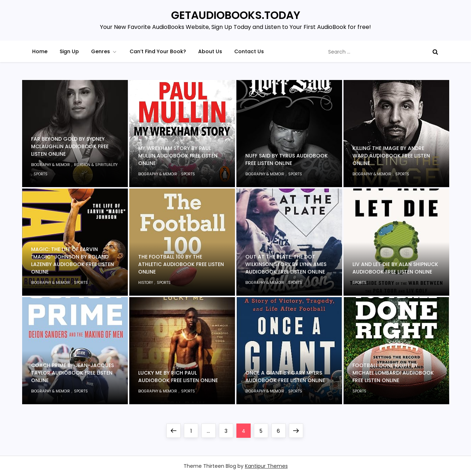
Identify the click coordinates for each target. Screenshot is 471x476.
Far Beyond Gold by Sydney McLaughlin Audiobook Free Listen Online (70, 146)
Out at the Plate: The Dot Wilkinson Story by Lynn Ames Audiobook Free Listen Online (286, 264)
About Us (210, 51)
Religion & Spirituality (96, 165)
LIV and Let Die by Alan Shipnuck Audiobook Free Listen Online (395, 268)
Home (40, 51)
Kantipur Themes (266, 466)
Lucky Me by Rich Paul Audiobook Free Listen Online (178, 377)
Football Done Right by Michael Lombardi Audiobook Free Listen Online (393, 373)
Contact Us (249, 51)
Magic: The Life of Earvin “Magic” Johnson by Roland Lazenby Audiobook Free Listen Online (72, 260)
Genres (104, 51)
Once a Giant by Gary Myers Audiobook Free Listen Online (285, 377)
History (146, 283)
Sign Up (69, 51)
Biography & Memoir (51, 165)
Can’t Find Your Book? (158, 51)
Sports (41, 174)
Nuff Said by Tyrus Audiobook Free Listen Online (287, 159)
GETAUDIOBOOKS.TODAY (236, 15)
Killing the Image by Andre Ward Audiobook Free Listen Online (391, 156)
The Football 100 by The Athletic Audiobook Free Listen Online (181, 264)
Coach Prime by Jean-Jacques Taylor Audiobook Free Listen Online (72, 373)
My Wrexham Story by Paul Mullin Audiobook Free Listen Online (178, 156)
